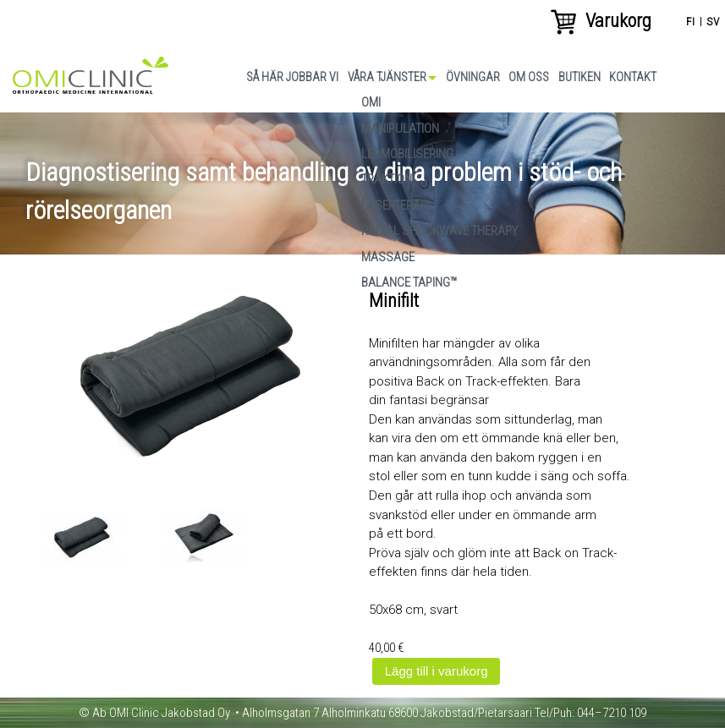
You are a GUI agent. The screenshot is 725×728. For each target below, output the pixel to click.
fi (690, 21)
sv (713, 21)
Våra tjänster (387, 77)
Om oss (529, 77)
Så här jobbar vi (292, 77)
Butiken (579, 77)
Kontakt (633, 77)
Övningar (473, 77)
